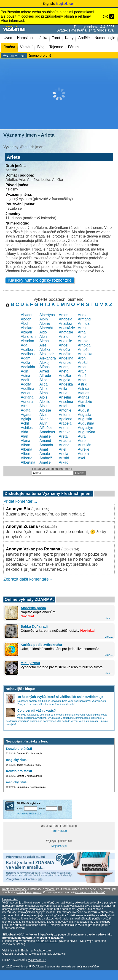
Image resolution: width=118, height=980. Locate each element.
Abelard (27, 328)
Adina (25, 376)
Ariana (64, 445)
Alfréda (45, 376)
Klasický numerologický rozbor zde (40, 280)
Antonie (65, 410)
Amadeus (47, 432)
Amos (63, 315)
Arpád (83, 363)
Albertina (28, 462)
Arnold (83, 341)
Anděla (64, 350)
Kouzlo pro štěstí (19, 749)
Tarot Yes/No (59, 831)
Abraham (28, 337)
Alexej (44, 363)
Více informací (12, 21)
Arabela (65, 423)
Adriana (27, 397)
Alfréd (44, 371)
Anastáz (65, 324)
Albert (26, 454)
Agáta (26, 410)
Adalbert (28, 350)
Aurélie (83, 449)
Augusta (84, 415)
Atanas (83, 393)
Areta (63, 436)
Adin (24, 371)
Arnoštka (85, 354)
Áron (82, 358)
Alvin (43, 423)
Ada (24, 345)
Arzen (83, 380)
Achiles (27, 428)
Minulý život (30, 663)
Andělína (66, 358)
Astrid (82, 384)
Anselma (66, 402)
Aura (82, 436)
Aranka (65, 432)
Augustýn (85, 428)
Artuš (82, 376)
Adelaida (28, 367)
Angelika (66, 384)
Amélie (45, 462)
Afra (24, 406)
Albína (44, 324)
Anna (63, 393)
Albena (27, 449)
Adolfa (26, 384)
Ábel (24, 324)
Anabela (66, 319)
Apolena (66, 419)
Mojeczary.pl (59, 846)
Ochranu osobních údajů (90, 892)
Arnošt (83, 350)
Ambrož (46, 458)
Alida (43, 384)
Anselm (65, 397)
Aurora (83, 454)
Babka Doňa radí (34, 626)
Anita (63, 389)
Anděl (63, 345)
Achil (25, 423)
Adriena (27, 402)
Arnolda (84, 345)
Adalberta (29, 354)
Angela (64, 380)
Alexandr (47, 354)
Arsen (83, 367)
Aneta (64, 371)
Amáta (45, 454)
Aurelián (84, 445)
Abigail (26, 332)
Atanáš (83, 397)
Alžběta (45, 428)
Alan (24, 436)
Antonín (65, 415)
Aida (24, 432)
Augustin (85, 419)
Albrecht (46, 328)
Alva (43, 415)
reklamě (50, 889)
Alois (43, 397)
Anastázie (67, 328)
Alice (43, 380)
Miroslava (105, 30)
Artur (82, 371)
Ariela (63, 454)
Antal (63, 406)
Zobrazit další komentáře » (28, 579)
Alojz (43, 406)
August (83, 410)
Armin (83, 328)
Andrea (65, 363)
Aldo (43, 332)
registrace (22, 814)
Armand (84, 319)
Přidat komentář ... (20, 501)
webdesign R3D (25, 967)
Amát (44, 449)
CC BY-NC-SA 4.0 (47, 941)
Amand (45, 441)
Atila (81, 406)
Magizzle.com (66, 4)
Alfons (44, 367)
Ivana (82, 30)
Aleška (45, 350)
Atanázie (85, 402)
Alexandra (48, 358)
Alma (43, 393)
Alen (43, 337)
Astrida (83, 389)
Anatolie (65, 341)
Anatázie (66, 332)
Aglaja (26, 419)
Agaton (27, 415)
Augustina (86, 423)
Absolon (27, 341)
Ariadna (65, 441)
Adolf (25, 380)
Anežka (65, 376)
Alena (44, 341)
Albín (43, 319)
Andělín (65, 354)
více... (109, 618)
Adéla (25, 363)
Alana (25, 441)
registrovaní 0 (36, 960)
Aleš (43, 345)
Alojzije (45, 410)
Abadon (27, 315)
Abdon (26, 319)
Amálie (45, 436)
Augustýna (86, 432)
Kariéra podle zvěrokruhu (41, 645)
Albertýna (47, 315)
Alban (25, 445)
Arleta (83, 315)
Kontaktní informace (15, 889)
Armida (84, 324)
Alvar (43, 419)
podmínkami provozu (29, 892)
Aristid (64, 458)
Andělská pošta (33, 608)
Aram (63, 428)
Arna (82, 332)
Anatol (64, 337)
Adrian (26, 393)
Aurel (82, 441)
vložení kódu (35, 814)
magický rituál (17, 760)
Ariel (62, 449)
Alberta (27, 458)
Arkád (64, 462)
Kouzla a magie (34, 754)
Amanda (46, 445)
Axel (81, 458)
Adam (26, 358)
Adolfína (28, 389)
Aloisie (45, 402)
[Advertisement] (59, 94)
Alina (43, 389)
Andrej (64, 367)
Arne (82, 337)
